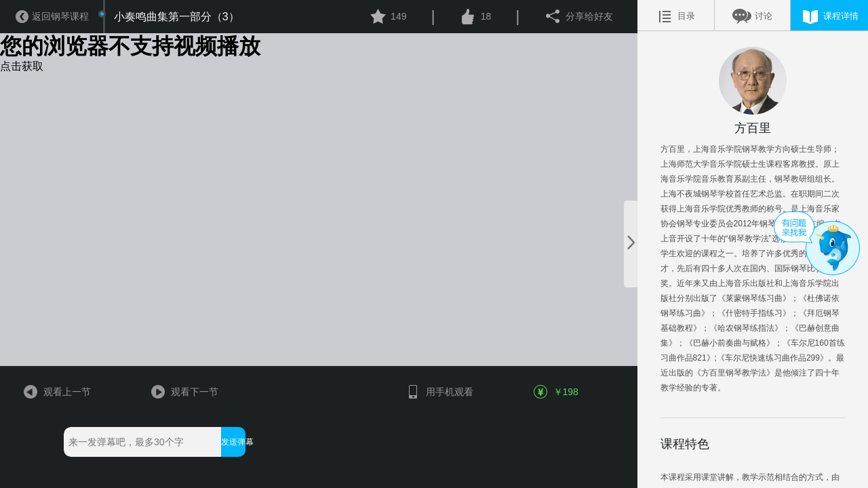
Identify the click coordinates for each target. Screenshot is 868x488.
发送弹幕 (233, 442)
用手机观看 (439, 392)
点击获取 (22, 66)
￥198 (557, 392)
